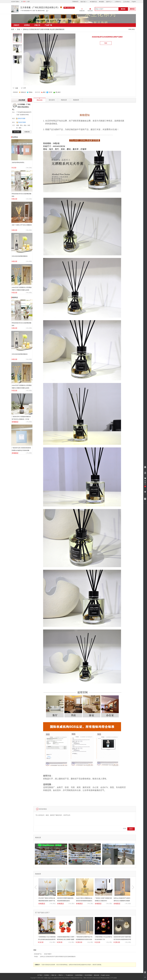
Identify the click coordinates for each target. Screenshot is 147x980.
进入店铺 (17, 132)
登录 (24, 2)
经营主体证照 (96, 978)
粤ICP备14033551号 (65, 978)
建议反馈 (97, 975)
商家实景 (64, 100)
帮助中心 (118, 2)
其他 (18, 29)
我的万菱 (84, 2)
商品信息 (40, 99)
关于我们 (40, 975)
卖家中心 (109, 2)
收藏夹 (101, 2)
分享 (25, 88)
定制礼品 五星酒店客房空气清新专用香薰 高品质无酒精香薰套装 (58, 957)
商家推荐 (76, 100)
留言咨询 (52, 100)
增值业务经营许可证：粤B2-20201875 (82, 978)
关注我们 (126, 2)
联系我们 (47, 975)
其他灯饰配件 (48, 954)
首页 (13, 29)
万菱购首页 (75, 2)
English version (105, 975)
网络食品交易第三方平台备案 (109, 978)
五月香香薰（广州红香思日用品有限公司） (40, 7)
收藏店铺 (27, 132)
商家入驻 (54, 975)
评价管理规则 (88, 975)
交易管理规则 (79, 975)
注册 (28, 2)
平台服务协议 (69, 975)
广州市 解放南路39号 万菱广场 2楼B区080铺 (32, 11)
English (134, 2)
